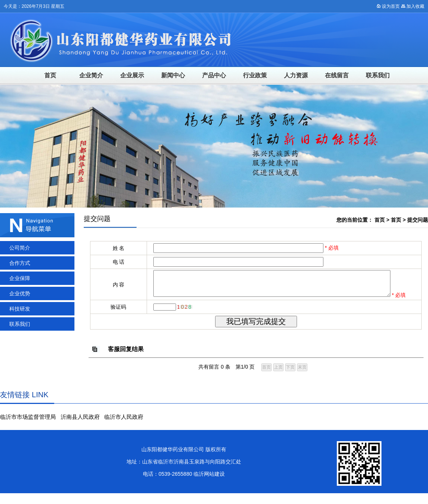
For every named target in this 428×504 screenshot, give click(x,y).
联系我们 (378, 75)
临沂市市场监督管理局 (28, 428)
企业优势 (20, 293)
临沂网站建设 (209, 485)
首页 (50, 75)
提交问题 (418, 220)
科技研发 (20, 309)
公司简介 (20, 248)
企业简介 (91, 75)
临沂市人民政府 (124, 428)
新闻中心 (173, 75)
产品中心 (214, 75)
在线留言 (337, 75)
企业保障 (20, 278)
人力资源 (296, 75)
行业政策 (255, 75)
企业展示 (132, 75)
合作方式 (20, 263)
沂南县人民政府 (80, 428)
